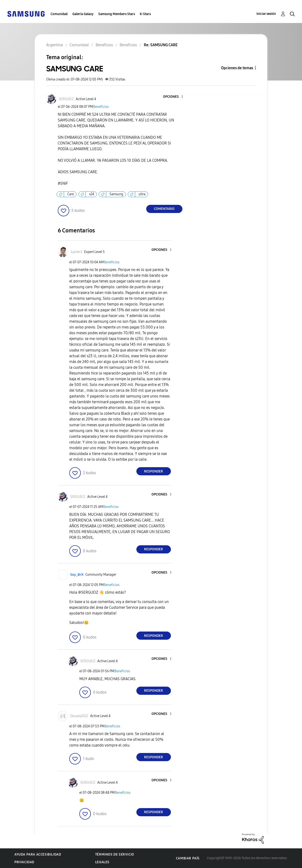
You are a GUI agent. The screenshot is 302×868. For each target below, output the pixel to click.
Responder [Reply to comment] (154, 471)
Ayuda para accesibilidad (38, 854)
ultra (142, 194)
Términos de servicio (115, 854)
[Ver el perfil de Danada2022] (79, 716)
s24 (92, 194)
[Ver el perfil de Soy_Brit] (77, 575)
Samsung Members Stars (117, 14)
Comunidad (59, 14)
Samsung (116, 194)
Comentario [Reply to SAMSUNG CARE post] (164, 209)
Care (71, 194)
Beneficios (101, 107)
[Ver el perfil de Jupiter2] (76, 252)
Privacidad (24, 862)
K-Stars (145, 14)
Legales (102, 862)
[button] (174, 97)
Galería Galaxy (83, 14)
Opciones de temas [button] (237, 68)
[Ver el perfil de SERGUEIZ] (66, 99)
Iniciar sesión (266, 14)
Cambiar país (188, 858)
